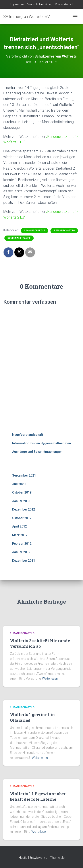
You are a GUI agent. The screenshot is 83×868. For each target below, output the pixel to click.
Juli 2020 (19, 484)
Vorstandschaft (64, 4)
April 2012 (19, 526)
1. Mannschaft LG (35, 231)
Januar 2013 (21, 501)
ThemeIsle (57, 858)
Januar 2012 (21, 552)
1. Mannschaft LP (22, 786)
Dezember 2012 (24, 509)
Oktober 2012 (22, 518)
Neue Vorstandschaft (28, 435)
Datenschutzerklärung (39, 4)
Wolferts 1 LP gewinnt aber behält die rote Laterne (38, 796)
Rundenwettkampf (19, 238)
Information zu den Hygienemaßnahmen (41, 443)
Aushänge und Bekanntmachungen (37, 452)
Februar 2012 (22, 544)
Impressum (17, 4)
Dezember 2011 (24, 561)
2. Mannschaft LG (64, 231)
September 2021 (24, 475)
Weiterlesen (50, 679)
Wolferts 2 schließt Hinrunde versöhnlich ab (40, 643)
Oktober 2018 (22, 492)
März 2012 (20, 535)
